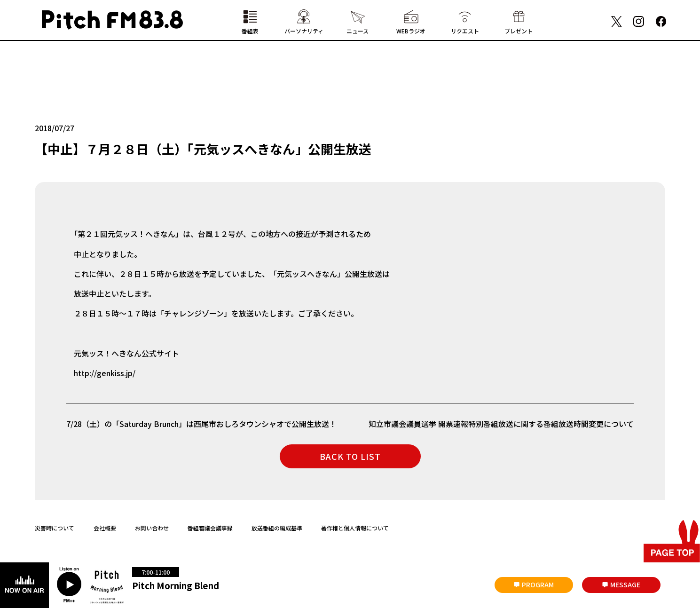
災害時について (55, 528)
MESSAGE (625, 584)
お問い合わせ (152, 528)
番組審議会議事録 (210, 528)
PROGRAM (538, 584)
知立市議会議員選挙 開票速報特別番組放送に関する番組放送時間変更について (501, 424)
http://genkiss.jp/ (105, 373)
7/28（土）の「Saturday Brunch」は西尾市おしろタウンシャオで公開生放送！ (201, 424)
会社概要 (105, 528)
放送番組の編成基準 (277, 528)
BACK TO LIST (350, 456)
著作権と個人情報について (355, 528)
